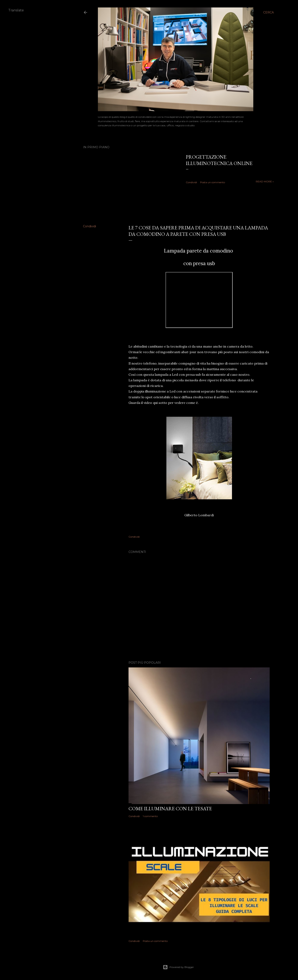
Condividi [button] (191, 182)
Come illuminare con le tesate (170, 808)
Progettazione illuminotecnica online (219, 160)
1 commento (150, 816)
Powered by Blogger (178, 967)
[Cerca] (269, 12)
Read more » (265, 181)
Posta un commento (213, 182)
